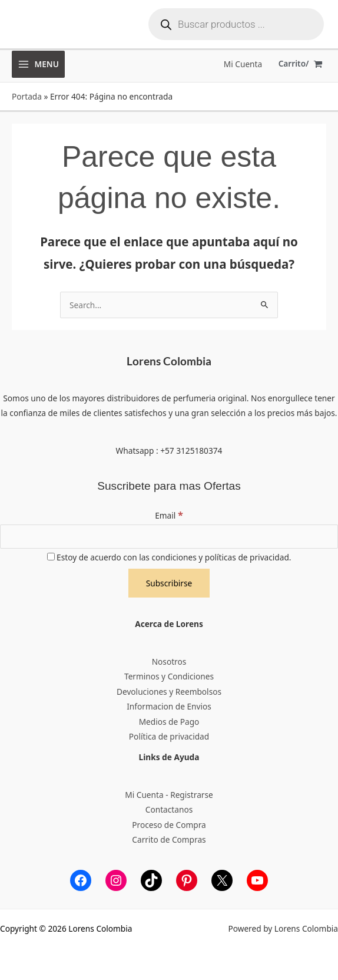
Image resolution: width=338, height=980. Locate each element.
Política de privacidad (169, 736)
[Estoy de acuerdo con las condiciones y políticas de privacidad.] (51, 557)
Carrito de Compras (169, 839)
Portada (27, 96)
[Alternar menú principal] (38, 64)
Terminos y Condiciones (169, 676)
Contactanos (169, 809)
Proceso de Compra (169, 825)
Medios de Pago (169, 722)
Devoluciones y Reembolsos (169, 692)
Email (169, 515)
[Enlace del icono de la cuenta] (243, 64)
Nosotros (169, 661)
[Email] (169, 537)
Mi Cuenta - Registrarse (169, 795)
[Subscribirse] (169, 583)
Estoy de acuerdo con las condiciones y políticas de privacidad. (169, 557)
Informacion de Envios (169, 706)
